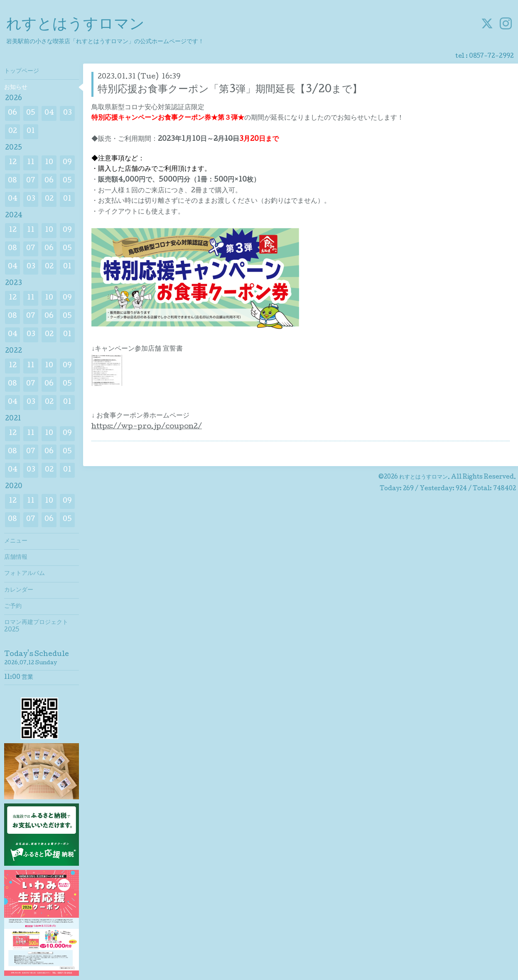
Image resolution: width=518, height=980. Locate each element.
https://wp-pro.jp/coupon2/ (147, 427)
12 (13, 163)
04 (49, 113)
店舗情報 (16, 558)
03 (68, 113)
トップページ (22, 71)
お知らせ (16, 88)
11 (31, 163)
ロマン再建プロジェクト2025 (36, 626)
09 (67, 163)
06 (12, 113)
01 (31, 131)
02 (13, 131)
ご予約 (13, 607)
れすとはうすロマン (75, 25)
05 (31, 113)
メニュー (16, 541)
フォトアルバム (25, 574)
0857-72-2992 (491, 56)
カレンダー (19, 590)
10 (49, 163)
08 (12, 181)
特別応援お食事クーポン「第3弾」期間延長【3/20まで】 (230, 90)
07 (31, 181)
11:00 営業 (19, 678)
